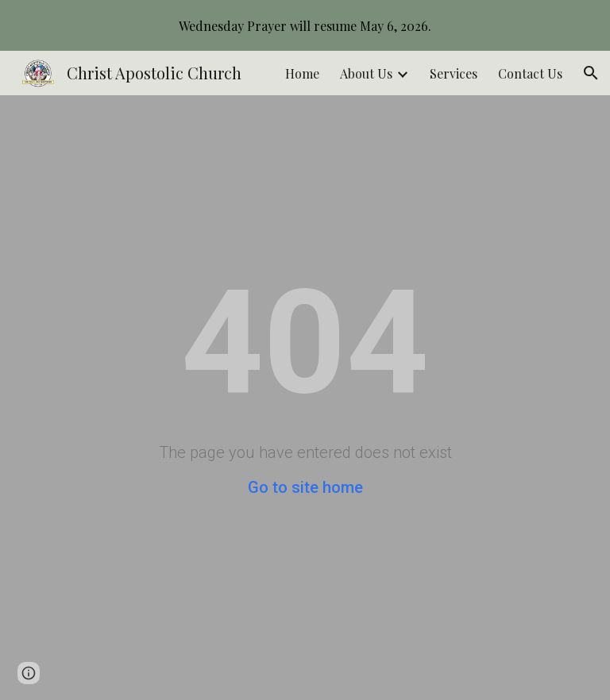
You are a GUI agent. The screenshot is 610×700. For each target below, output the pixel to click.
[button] (591, 73)
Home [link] (302, 73)
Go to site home (305, 487)
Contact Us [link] (530, 73)
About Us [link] (366, 73)
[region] (305, 25)
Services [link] (454, 73)
